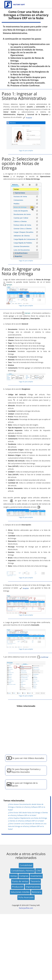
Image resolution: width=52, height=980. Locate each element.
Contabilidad (26, 865)
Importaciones (33, 887)
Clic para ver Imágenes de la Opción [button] (25, 784)
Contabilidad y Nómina (23, 871)
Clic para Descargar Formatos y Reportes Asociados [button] (26, 771)
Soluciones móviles (20, 892)
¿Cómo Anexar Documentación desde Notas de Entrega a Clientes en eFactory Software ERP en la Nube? (27, 807)
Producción (18, 887)
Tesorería (35, 881)
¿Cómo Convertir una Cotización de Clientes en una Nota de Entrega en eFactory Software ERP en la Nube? (27, 826)
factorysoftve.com (26, 908)
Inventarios (36, 876)
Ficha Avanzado (26, 897)
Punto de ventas (20, 881)
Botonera (37, 892)
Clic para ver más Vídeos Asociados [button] (28, 758)
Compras (24, 876)
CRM (38, 871)
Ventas (14, 876)
